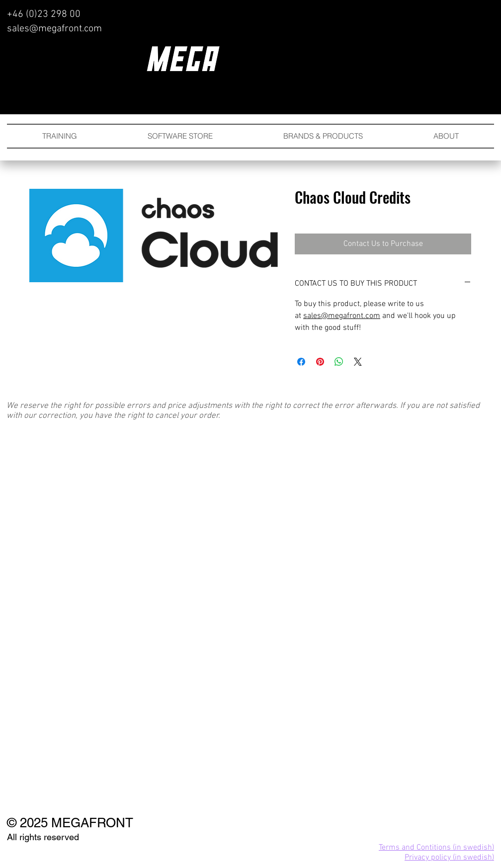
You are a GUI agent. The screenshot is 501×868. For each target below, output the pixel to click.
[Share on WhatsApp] (339, 362)
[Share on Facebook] (301, 362)
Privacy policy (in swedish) (449, 858)
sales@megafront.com (54, 29)
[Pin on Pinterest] (320, 362)
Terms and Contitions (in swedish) (436, 848)
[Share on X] (358, 362)
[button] (323, 136)
